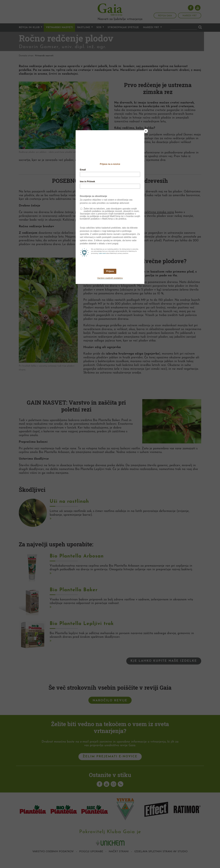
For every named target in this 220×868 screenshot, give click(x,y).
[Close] (146, 131)
